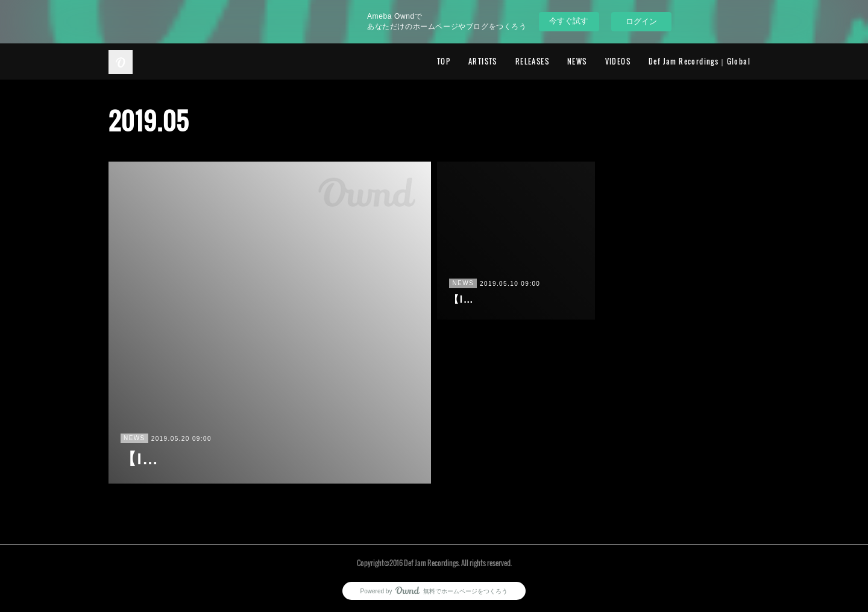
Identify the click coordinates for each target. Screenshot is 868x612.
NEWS (577, 61)
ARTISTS (483, 61)
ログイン (641, 21)
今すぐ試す (569, 21)
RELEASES (532, 61)
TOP (444, 61)
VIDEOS (618, 61)
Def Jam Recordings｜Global (700, 61)
